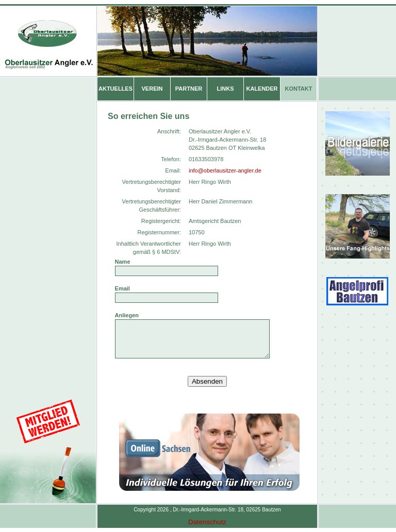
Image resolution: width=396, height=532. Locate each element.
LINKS (226, 85)
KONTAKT (299, 85)
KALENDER (262, 85)
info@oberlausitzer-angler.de (225, 167)
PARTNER (189, 85)
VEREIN (152, 85)
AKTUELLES (115, 85)
